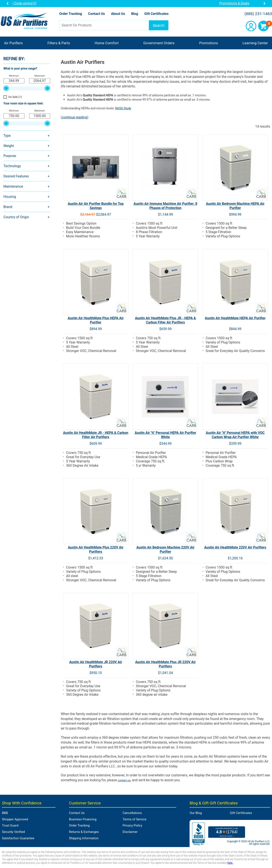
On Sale (15, 97)
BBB (5, 813)
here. (230, 863)
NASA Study (123, 108)
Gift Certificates (156, 14)
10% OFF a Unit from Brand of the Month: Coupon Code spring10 (136, 3)
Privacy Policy (132, 825)
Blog (135, 14)
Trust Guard (10, 825)
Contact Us (97, 14)
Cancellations (132, 813)
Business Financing (83, 819)
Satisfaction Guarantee (18, 838)
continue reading (74, 117)
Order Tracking (71, 14)
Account (251, 26)
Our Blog (196, 813)
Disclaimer (130, 832)
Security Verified (13, 832)
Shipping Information (84, 838)
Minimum (14, 76)
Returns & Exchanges (84, 832)
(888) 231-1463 (258, 14)
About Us (118, 14)
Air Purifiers (13, 43)
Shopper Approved (15, 819)
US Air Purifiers (25, 21)
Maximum (40, 76)
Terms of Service (135, 819)
